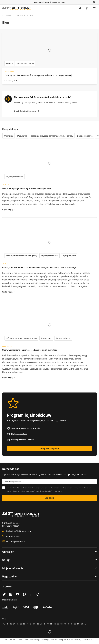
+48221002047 (13, 536)
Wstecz (7, 15)
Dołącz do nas (11, 469)
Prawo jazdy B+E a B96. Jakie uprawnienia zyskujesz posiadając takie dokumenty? (39, 267)
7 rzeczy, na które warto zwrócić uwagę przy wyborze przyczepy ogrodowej (38, 75)
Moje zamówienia (13, 568)
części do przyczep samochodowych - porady (52, 136)
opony (78, 355)
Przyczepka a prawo (69, 256)
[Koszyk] (87, 8)
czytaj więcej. (58, 491)
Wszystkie (9, 136)
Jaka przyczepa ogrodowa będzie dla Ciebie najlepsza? (27, 188)
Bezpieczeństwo (85, 136)
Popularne (9, 63)
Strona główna (20, 15)
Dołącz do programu (50, 448)
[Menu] (95, 8)
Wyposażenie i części (63, 338)
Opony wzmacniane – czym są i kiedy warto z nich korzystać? (30, 350)
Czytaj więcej (10, 80)
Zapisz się (50, 498)
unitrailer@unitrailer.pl (16, 541)
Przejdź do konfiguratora (25, 111)
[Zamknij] (94, 2)
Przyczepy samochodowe (25, 63)
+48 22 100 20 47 (58, 2)
